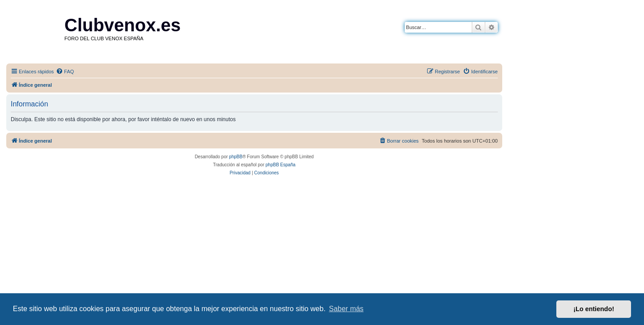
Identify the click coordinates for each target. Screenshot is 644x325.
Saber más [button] (346, 309)
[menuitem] (65, 72)
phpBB (236, 157)
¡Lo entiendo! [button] (594, 309)
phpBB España (281, 165)
